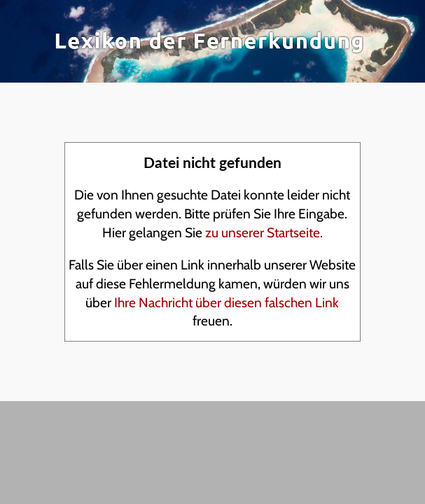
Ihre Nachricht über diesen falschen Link (227, 302)
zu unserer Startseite (263, 232)
